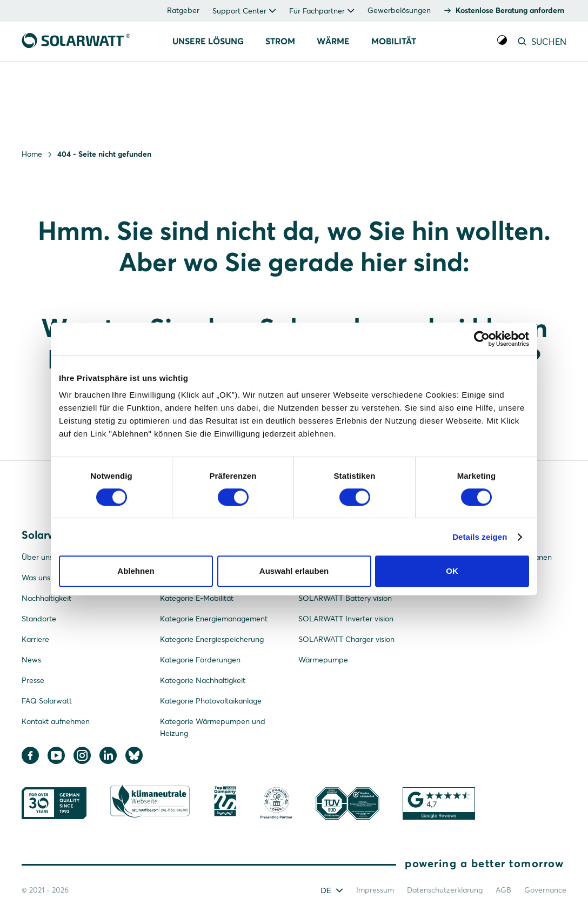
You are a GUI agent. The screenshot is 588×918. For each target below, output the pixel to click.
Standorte (39, 619)
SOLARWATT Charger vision (346, 639)
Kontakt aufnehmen (56, 721)
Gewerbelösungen (399, 10)
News (31, 660)
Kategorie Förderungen (200, 660)
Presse (33, 680)
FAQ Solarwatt (47, 701)
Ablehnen (136, 571)
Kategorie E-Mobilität (197, 598)
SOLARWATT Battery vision (345, 598)
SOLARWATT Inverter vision (346, 619)
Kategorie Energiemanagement (214, 619)
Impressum (375, 890)
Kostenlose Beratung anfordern (510, 10)
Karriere (35, 639)
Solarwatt (45, 535)
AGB (503, 890)
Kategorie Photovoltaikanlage (211, 701)
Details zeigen (480, 537)
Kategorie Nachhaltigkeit (203, 680)
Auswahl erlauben (294, 571)
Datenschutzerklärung (445, 890)
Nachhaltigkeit (46, 598)
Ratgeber (183, 10)
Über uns (37, 557)
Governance (545, 890)
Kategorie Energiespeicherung (212, 639)
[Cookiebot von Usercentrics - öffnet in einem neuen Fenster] (482, 339)
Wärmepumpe (323, 660)
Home (32, 154)
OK (452, 571)
